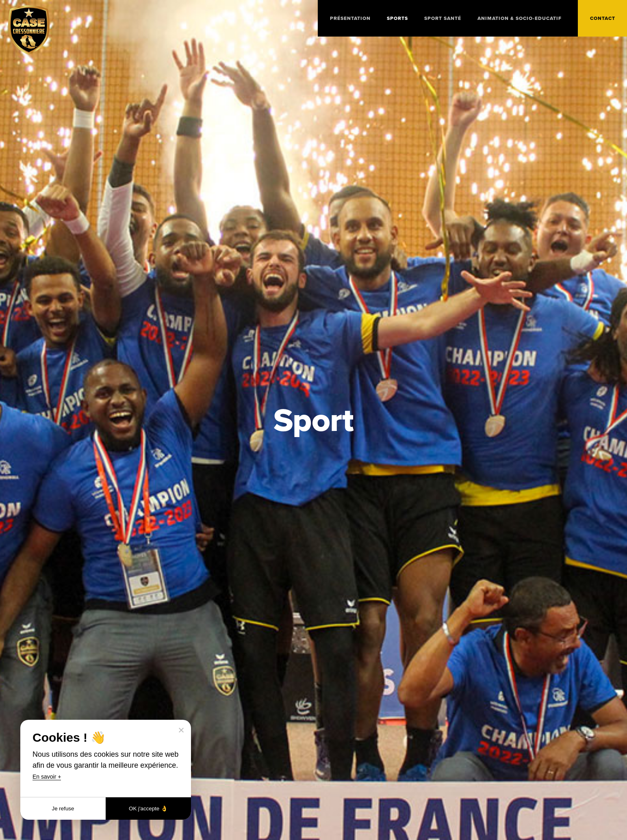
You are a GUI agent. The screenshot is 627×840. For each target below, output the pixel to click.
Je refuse (63, 809)
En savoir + (47, 777)
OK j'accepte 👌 (148, 809)
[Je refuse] (181, 730)
